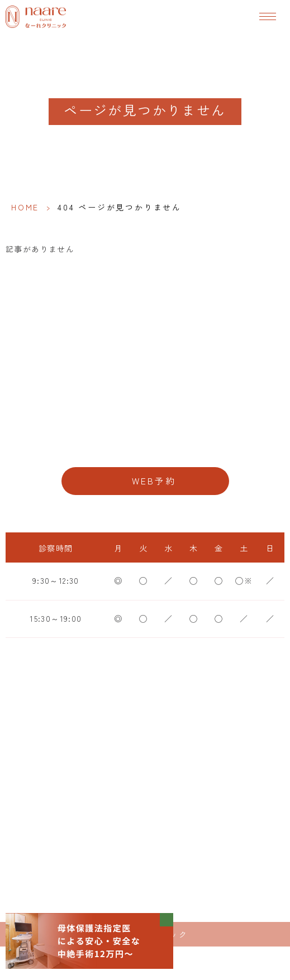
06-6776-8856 (145, 445)
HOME (25, 207)
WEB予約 (154, 481)
